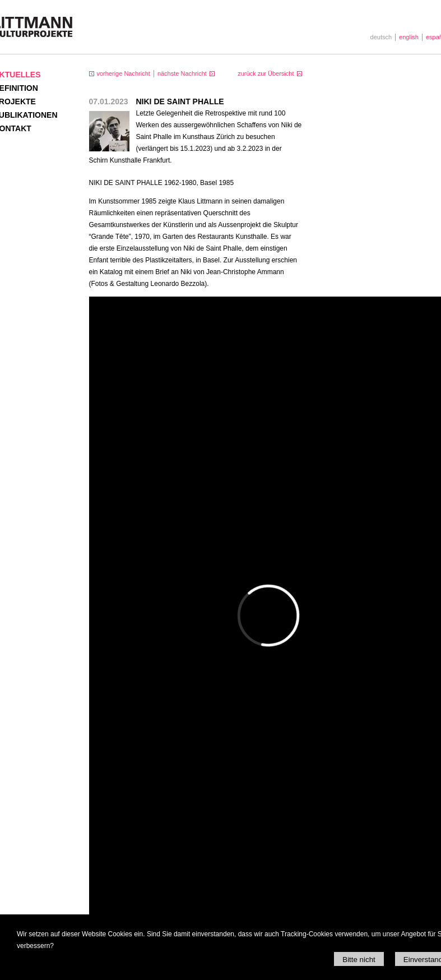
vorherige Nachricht (124, 73)
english (409, 37)
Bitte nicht (359, 960)
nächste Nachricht (182, 73)
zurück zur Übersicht (266, 73)
